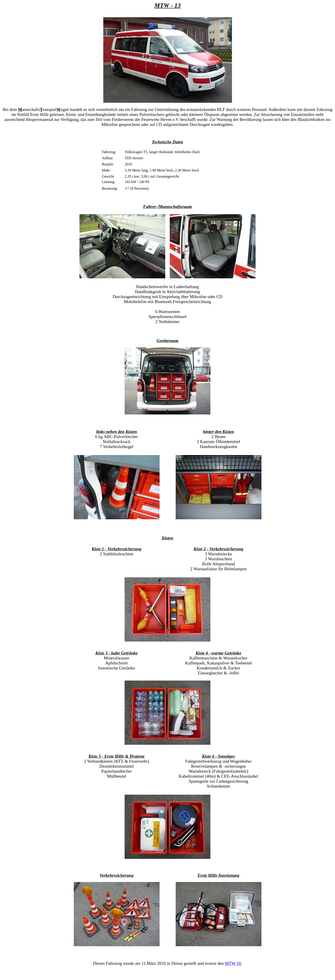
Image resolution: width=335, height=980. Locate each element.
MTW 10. (233, 963)
